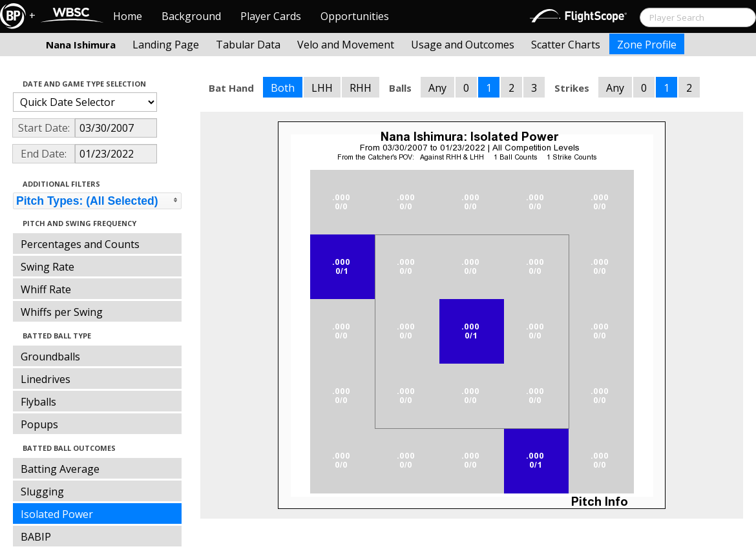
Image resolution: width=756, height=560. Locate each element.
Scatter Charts (566, 45)
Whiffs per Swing (62, 312)
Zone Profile (647, 45)
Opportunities (355, 16)
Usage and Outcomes (463, 45)
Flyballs (38, 402)
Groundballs (50, 357)
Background (191, 16)
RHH (361, 88)
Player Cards (271, 16)
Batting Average (60, 469)
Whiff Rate (46, 289)
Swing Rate (47, 267)
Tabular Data (248, 45)
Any (437, 88)
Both (283, 88)
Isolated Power (57, 514)
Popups (39, 424)
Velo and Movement (346, 45)
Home (128, 16)
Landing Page (166, 45)
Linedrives (46, 379)
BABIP (36, 537)
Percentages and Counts (80, 244)
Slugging (42, 492)
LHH (322, 88)
